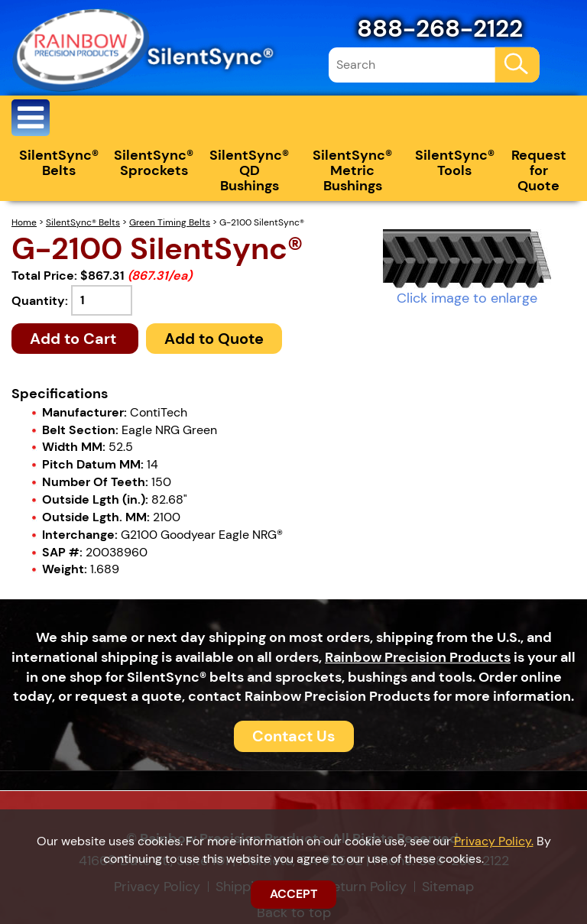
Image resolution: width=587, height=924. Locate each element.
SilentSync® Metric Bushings (352, 170)
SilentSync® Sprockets (154, 163)
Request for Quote (539, 170)
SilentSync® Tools (455, 163)
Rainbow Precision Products (418, 657)
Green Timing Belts (170, 222)
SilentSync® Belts (59, 163)
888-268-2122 (440, 28)
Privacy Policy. (494, 841)
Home (24, 222)
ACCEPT (293, 894)
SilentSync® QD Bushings (249, 170)
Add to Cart (75, 339)
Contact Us (294, 736)
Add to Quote (214, 339)
